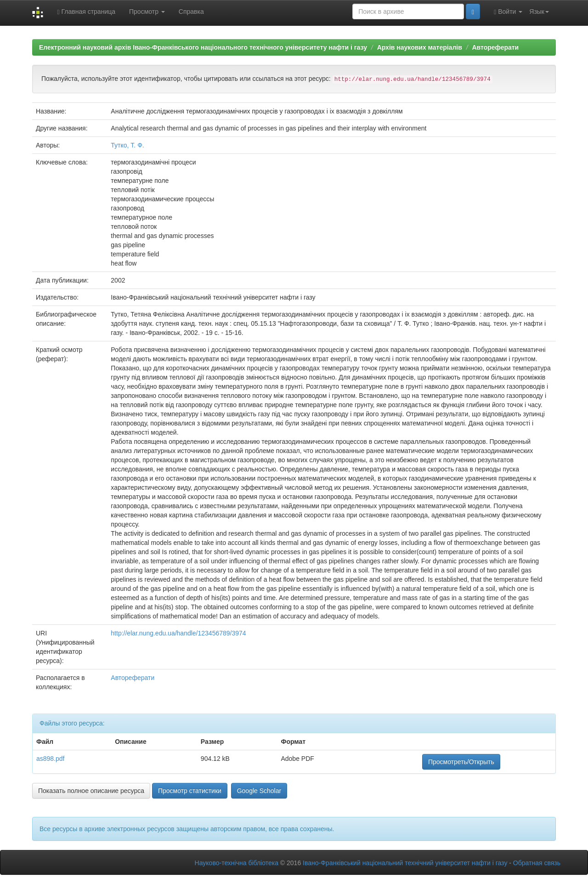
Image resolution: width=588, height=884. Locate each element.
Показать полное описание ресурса (91, 791)
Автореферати (495, 47)
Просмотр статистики (190, 791)
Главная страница (86, 12)
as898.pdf (51, 759)
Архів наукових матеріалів (420, 47)
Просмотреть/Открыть (461, 762)
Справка (191, 11)
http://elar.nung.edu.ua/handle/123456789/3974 (178, 633)
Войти (508, 12)
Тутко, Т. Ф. (127, 145)
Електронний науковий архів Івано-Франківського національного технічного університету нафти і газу (203, 47)
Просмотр (147, 11)
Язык (539, 11)
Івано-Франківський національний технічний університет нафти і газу (405, 863)
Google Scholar (259, 791)
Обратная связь (537, 863)
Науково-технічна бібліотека (237, 863)
